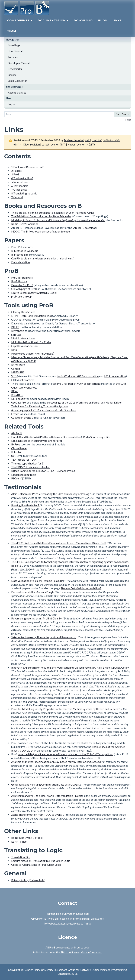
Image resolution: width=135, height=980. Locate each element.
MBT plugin (18, 399)
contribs (96, 140)
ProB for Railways (22, 278)
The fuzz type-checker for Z (27, 463)
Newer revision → (78, 144)
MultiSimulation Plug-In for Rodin (31, 342)
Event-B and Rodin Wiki (25, 437)
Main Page (14, 45)
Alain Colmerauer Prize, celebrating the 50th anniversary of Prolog (50, 494)
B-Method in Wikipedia (25, 251)
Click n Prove (19, 448)
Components (20, 24)
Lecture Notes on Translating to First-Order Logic (41, 861)
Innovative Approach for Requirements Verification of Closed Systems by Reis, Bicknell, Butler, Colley (70, 668)
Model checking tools (24, 475)
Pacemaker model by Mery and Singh (32, 592)
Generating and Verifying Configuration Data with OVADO (46, 784)
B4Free (16, 444)
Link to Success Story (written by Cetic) (34, 293)
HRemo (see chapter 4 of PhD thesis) (33, 353)
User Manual (15, 51)
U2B (14, 456)
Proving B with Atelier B (25, 505)
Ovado (15, 414)
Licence (12, 75)
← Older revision (30, 144)
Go (117, 114)
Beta (14, 350)
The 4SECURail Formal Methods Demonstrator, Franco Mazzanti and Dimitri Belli (59, 543)
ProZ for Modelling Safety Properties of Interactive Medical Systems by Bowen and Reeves (65, 709)
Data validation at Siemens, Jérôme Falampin (37, 581)
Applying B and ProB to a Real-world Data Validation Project (47, 796)
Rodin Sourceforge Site (97, 437)
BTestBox (17, 395)
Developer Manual (19, 63)
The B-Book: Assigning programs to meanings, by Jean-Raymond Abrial (53, 213)
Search (126, 114)
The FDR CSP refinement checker (31, 467)
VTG (14, 376)
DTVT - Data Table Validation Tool (31, 316)
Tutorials (13, 57)
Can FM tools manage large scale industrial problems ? (43, 258)
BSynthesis (18, 331)
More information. (91, 952)
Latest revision (50, 144)
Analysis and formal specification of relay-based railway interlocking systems (56, 762)
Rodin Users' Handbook (25, 224)
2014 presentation (115, 376)
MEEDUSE (17, 372)
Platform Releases (51, 437)
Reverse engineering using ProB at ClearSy (36, 618)
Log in (11, 104)
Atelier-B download (85, 228)
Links (117, 24)
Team (12, 34)
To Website (50, 923)
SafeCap (16, 335)
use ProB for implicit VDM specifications (76, 384)
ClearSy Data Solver (23, 312)
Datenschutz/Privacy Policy (75, 923)
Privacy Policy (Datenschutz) (28, 880)
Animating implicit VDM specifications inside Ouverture (44, 410)
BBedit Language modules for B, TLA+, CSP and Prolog (43, 471)
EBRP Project (19, 842)
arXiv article (27, 380)
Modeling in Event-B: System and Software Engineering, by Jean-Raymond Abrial (58, 220)
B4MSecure (18, 365)
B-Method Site (20, 255)
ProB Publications (22, 247)
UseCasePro (19, 402)
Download (83, 24)
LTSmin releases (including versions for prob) (37, 441)
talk (87, 140)
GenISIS (16, 369)
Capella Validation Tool (25, 346)
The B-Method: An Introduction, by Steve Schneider (41, 216)
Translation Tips (21, 857)
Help (128, 120)
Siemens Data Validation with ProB (81, 588)
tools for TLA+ (28, 460)
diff (16, 144)
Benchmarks (15, 69)
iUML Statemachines (23, 338)
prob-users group (21, 296)
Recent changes (17, 92)
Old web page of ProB (24, 289)
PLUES (15, 327)
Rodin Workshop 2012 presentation (78, 376)
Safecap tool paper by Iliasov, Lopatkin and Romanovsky (44, 637)
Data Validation (20, 262)
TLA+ (15, 460)
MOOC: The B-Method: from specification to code (41, 231)
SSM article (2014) (25, 361)
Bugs (103, 24)
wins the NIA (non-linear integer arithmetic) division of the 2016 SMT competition (66, 754)
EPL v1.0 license (70, 952)
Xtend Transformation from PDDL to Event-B (38, 815)
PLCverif (16, 478)
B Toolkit (17, 452)
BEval (15, 391)
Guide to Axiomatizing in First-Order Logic (36, 865)
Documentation (53, 24)
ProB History (19, 281)
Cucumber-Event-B (22, 418)
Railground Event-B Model (27, 838)
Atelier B (16, 433)
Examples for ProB (22, 285)
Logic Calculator (17, 81)
